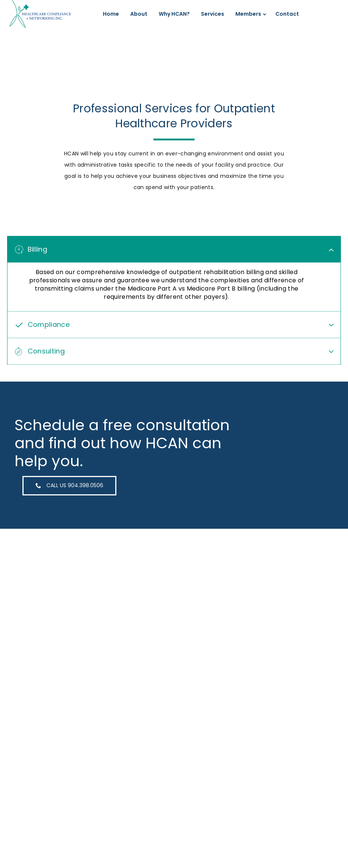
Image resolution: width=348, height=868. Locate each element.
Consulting (46, 347)
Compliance (49, 321)
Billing (37, 249)
